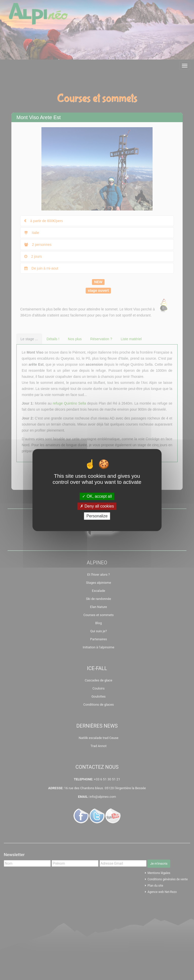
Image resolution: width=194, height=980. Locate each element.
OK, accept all (97, 496)
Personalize (97, 516)
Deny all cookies (97, 506)
